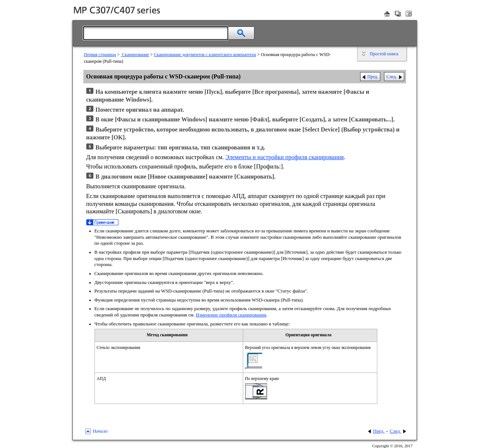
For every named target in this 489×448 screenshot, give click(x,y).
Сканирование (135, 55)
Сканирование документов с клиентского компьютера (205, 55)
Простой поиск (384, 54)
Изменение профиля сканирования (231, 315)
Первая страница (100, 55)
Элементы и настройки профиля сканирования (284, 157)
